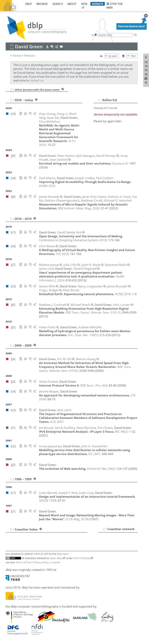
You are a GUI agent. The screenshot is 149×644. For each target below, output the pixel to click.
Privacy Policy (41, 562)
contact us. (37, 80)
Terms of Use (23, 562)
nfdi (84, 4)
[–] (100, 100)
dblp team (63, 554)
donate (98, 4)
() (79, 208)
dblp (29, 4)
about (72, 4)
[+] (12, 89)
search (58, 4)
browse (42, 4)
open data (56, 558)
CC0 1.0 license (82, 558)
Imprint (56, 562)
